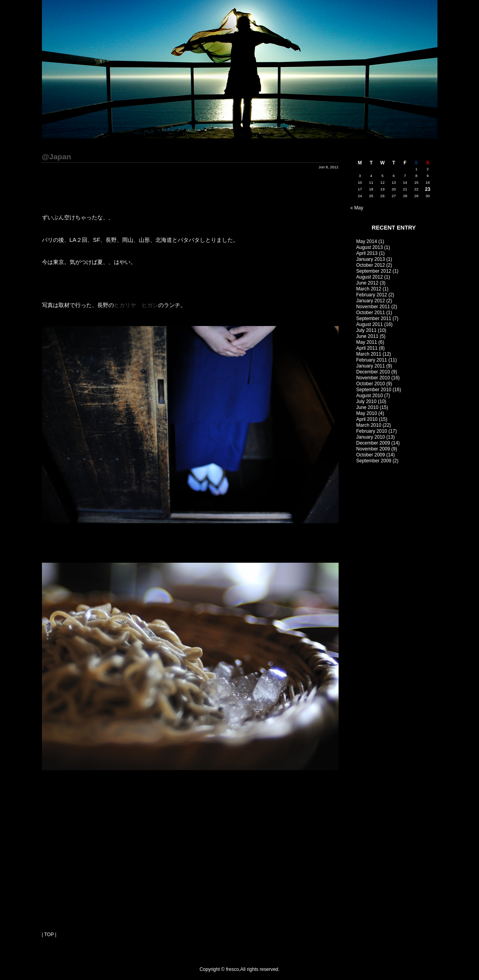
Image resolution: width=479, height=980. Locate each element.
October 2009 (371, 455)
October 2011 (371, 313)
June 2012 (367, 283)
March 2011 (369, 354)
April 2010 (367, 419)
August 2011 (370, 324)
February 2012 (372, 295)
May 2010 (367, 413)
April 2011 (367, 348)
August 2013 (370, 247)
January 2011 (371, 366)
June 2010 (367, 407)
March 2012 (369, 289)
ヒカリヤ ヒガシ (136, 305)
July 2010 (366, 401)
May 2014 (367, 241)
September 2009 (374, 461)
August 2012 (370, 277)
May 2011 (367, 342)
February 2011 (372, 360)
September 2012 (374, 271)
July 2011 (366, 330)
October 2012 (371, 265)
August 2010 (370, 396)
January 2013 (371, 259)
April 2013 (367, 253)
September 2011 (374, 318)
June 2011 (367, 336)
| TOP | (49, 935)
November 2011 (373, 307)
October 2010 (371, 384)
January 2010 (371, 437)
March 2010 (369, 425)
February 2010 (372, 431)
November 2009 (373, 449)
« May (357, 208)
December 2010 (373, 372)
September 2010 (374, 390)
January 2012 (371, 301)
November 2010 (373, 378)
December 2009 (373, 443)
